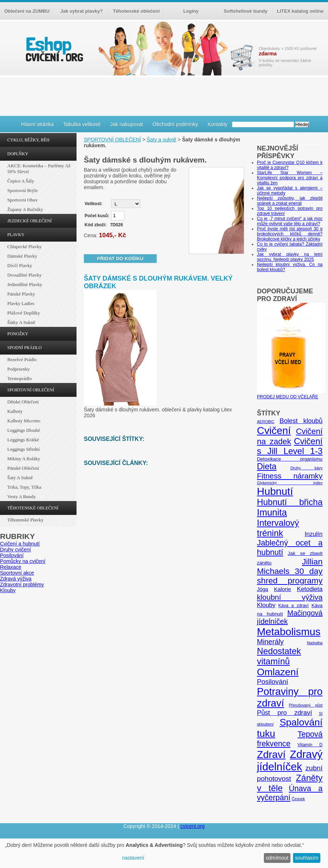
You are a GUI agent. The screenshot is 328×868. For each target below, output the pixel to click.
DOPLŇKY (18, 154)
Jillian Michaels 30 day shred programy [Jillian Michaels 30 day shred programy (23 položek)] (290, 571)
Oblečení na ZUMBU (27, 11)
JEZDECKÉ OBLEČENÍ (30, 221)
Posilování (12, 555)
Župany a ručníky (25, 209)
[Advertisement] (164, 95)
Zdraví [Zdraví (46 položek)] (271, 754)
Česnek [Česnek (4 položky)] (298, 799)
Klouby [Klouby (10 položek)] (266, 605)
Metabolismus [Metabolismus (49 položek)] (289, 632)
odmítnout (277, 858)
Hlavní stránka (37, 124)
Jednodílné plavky (25, 284)
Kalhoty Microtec (24, 421)
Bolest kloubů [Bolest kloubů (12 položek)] (301, 421)
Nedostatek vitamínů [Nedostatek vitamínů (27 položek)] (279, 656)
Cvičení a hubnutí (20, 544)
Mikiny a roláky (24, 459)
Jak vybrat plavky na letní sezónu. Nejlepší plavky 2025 (290, 257)
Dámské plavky (22, 256)
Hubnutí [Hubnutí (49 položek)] (275, 491)
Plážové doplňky (24, 313)
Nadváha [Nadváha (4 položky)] (315, 643)
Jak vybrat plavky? (82, 11)
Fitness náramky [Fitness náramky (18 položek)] (290, 476)
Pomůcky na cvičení (23, 561)
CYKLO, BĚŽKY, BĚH (28, 140)
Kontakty (218, 124)
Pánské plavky (21, 294)
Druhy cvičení (15, 550)
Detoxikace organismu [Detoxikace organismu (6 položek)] (290, 459)
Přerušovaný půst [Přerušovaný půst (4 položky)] (306, 705)
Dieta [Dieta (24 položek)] (267, 466)
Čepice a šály (21, 181)
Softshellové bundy (246, 11)
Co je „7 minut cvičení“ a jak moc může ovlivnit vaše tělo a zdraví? (290, 221)
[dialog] (164, 853)
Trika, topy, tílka (24, 487)
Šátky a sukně (21, 322)
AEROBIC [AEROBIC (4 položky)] (266, 422)
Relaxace (11, 567)
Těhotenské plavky (25, 520)
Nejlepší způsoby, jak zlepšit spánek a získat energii (290, 201)
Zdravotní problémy (22, 584)
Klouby (8, 590)
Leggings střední (24, 449)
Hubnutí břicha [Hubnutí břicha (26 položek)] (290, 502)
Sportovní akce (17, 573)
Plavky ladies (21, 303)
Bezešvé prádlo (22, 359)
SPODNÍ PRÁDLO (24, 348)
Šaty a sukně (20, 478)
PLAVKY (16, 235)
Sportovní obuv (22, 200)
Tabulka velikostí (82, 124)
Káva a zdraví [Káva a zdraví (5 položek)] (294, 606)
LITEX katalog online (300, 11)
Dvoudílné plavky (24, 275)
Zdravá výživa (16, 579)
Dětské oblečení (23, 402)
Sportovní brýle (22, 190)
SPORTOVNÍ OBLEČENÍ (31, 390)
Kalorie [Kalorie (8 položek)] (283, 589)
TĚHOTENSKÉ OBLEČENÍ (33, 508)
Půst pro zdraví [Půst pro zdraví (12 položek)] (284, 713)
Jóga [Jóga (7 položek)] (263, 589)
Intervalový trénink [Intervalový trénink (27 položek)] (278, 528)
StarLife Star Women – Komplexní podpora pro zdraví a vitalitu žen (290, 178)
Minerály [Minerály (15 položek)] (270, 642)
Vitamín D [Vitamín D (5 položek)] (310, 745)
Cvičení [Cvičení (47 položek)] (274, 431)
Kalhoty (15, 411)
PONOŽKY (18, 334)
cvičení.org (54, 49)
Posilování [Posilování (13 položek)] (273, 682)
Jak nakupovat (126, 124)
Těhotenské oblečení (136, 11)
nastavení (133, 858)
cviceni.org (193, 826)
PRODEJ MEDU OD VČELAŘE (291, 394)
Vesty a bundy (22, 496)
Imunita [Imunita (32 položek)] (272, 512)
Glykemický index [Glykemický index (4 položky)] (290, 483)
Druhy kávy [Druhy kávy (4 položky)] (306, 468)
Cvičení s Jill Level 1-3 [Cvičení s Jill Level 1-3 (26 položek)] (290, 446)
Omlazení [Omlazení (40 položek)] (278, 672)
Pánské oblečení (23, 468)
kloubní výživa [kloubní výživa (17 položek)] (290, 597)
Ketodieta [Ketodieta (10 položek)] (310, 589)
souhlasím (307, 858)
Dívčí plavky (20, 265)
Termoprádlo (19, 378)
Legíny (191, 11)
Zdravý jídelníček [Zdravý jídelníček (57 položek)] (290, 760)
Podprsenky (18, 369)
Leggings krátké (23, 440)
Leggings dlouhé (24, 430)
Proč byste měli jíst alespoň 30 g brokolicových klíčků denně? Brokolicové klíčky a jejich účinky (290, 234)
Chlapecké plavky (24, 247)
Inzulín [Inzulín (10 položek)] (314, 534)
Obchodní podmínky (175, 124)
